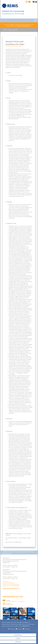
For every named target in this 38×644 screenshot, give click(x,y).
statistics (19, 629)
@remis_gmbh (9, 605)
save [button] (18, 638)
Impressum (6, 581)
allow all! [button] (18, 635)
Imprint (5, 30)
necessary (12, 629)
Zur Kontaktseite (11, 589)
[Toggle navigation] (35, 20)
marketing (26, 629)
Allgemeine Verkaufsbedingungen (11, 584)
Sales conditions (13, 30)
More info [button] (26, 626)
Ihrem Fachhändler (24, 26)
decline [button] (18, 642)
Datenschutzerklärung (8, 583)
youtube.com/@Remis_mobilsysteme (15, 601)
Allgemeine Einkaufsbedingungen (11, 586)
